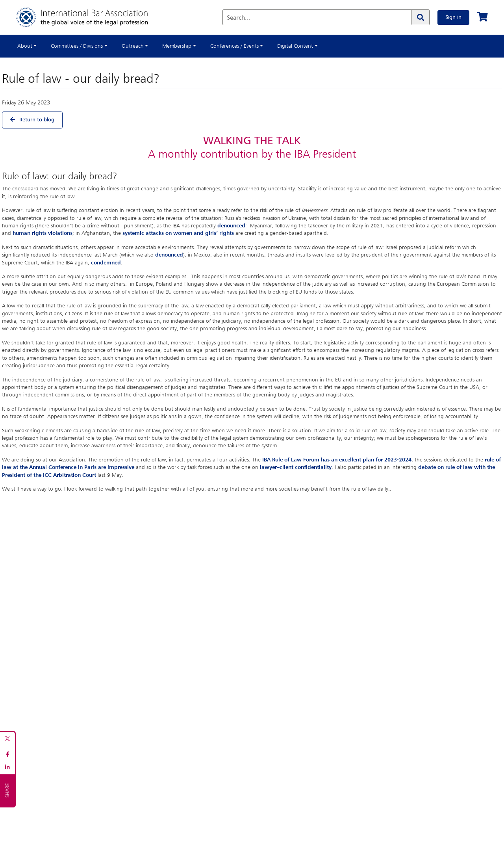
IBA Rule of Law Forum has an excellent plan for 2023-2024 (337, 460)
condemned (106, 263)
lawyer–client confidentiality (296, 467)
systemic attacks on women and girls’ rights (178, 233)
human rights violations (43, 233)
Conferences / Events (234, 46)
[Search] (420, 17)
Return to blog (32, 120)
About (25, 46)
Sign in (453, 17)
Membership (177, 46)
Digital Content (295, 46)
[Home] (90, 17)
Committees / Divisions (77, 46)
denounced (231, 226)
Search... (239, 18)
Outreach (133, 46)
